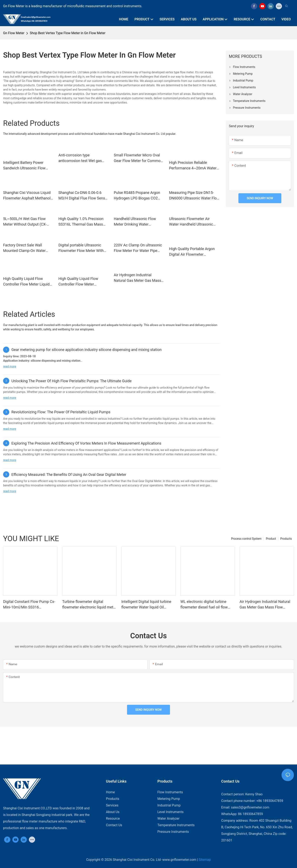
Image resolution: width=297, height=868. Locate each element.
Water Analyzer (168, 818)
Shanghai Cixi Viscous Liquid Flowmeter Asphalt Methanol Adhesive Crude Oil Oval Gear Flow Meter (27, 196)
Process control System (246, 539)
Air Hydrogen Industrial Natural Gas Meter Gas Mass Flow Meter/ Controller (138, 278)
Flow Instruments (170, 792)
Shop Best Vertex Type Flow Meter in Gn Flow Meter (68, 33)
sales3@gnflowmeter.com (250, 807)
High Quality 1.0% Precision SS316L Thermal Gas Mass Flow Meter (81, 222)
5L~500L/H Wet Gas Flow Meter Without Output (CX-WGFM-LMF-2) (25, 222)
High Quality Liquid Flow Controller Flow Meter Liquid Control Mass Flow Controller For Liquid (27, 282)
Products (286, 539)
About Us (113, 812)
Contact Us (114, 825)
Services (112, 805)
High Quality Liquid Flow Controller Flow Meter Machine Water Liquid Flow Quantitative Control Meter (81, 282)
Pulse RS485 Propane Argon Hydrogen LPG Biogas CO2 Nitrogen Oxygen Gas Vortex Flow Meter (137, 196)
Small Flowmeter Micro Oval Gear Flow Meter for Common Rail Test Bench (138, 158)
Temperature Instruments (176, 825)
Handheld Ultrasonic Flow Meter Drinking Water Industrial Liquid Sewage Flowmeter (135, 222)
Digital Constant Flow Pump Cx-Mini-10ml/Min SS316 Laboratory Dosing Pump (29, 605)
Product (271, 539)
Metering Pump (169, 799)
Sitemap (205, 860)
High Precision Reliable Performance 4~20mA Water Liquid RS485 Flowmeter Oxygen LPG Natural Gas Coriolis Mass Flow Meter (193, 166)
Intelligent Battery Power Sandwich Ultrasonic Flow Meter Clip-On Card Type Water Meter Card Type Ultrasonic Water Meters (28, 166)
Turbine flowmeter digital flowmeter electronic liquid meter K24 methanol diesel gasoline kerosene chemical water (89, 605)
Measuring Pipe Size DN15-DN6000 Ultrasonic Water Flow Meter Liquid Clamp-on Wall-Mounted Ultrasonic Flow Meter (194, 196)
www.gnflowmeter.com (179, 860)
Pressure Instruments (173, 832)
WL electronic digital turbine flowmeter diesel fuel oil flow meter (204, 605)
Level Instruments (170, 812)
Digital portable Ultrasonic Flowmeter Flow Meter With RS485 (81, 248)
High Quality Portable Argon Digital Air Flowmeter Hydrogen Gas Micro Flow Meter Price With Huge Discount (192, 252)
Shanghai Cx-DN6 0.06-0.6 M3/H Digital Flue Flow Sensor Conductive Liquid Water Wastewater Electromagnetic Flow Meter (83, 196)
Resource (113, 818)
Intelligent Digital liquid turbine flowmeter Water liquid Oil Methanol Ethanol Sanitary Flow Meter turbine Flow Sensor (147, 605)
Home (110, 792)
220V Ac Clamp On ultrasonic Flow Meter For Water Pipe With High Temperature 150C (138, 248)
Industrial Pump (169, 805)
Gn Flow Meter (14, 33)
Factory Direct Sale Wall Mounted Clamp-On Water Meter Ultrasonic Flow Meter (26, 248)
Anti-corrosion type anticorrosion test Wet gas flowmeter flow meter (80, 158)
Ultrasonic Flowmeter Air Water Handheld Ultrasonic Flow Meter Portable (191, 222)
